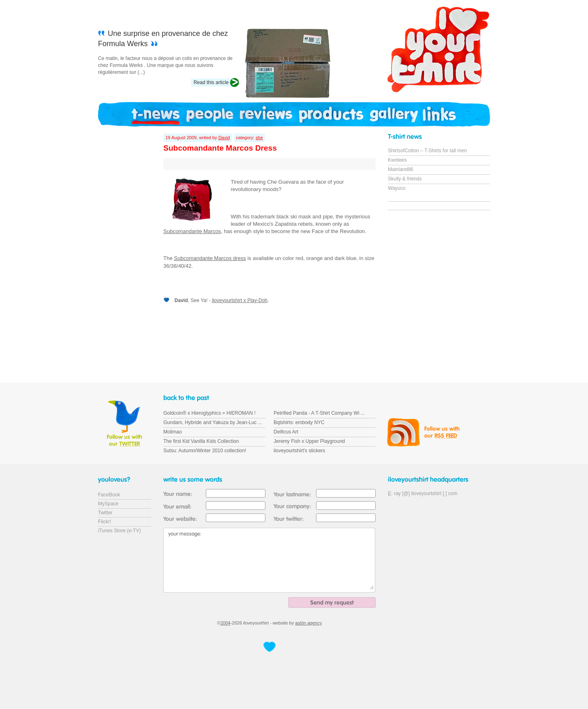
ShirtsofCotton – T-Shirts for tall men (427, 151)
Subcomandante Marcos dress (210, 258)
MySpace (108, 504)
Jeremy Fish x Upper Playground (309, 441)
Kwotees (397, 160)
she (259, 138)
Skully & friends (405, 179)
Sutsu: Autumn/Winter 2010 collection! (205, 451)
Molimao (173, 432)
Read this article (211, 82)
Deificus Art (286, 432)
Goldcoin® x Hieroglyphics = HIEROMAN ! (209, 413)
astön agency (308, 623)
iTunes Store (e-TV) (119, 531)
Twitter (105, 513)
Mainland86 (401, 169)
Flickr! (105, 522)
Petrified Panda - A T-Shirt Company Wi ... (319, 413)
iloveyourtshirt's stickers (299, 451)
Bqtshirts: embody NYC (299, 422)
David (224, 138)
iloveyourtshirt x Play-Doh (240, 300)
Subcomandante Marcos (192, 231)
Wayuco (397, 188)
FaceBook (109, 495)
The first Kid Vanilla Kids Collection (201, 441)
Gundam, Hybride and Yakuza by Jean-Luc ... (213, 422)
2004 (225, 623)
